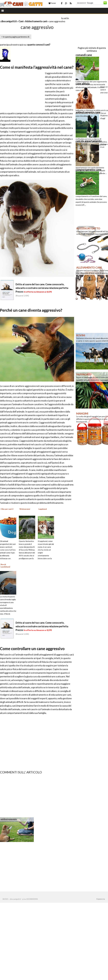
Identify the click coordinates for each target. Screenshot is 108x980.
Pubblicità (101, 899)
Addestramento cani (36, 21)
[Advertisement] (30, 18)
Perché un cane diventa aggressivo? (31, 310)
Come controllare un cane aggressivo (32, 649)
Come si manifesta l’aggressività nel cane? (37, 67)
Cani (21, 21)
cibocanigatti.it (9, 21)
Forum (52, 3)
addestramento (9, 819)
